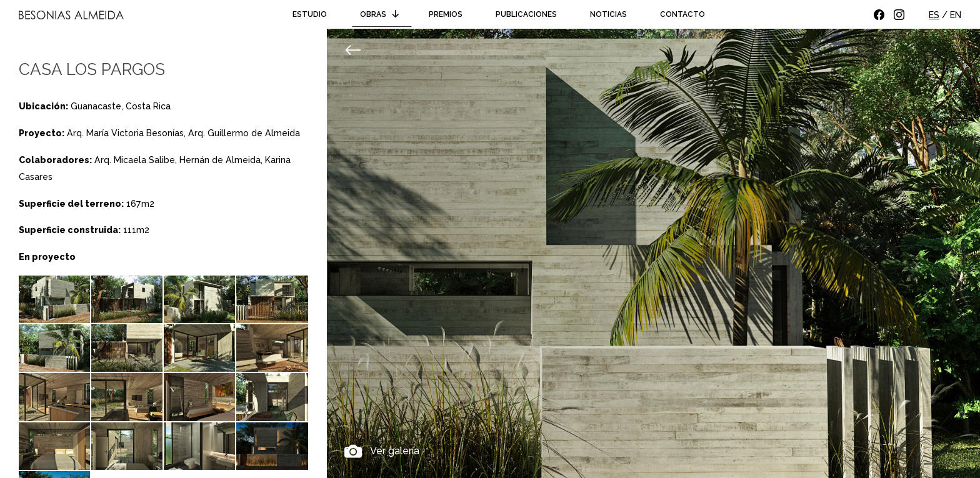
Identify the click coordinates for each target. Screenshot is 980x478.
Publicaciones (526, 14)
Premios (446, 14)
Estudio (310, 14)
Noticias (608, 14)
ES (934, 15)
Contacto (682, 14)
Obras (382, 14)
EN (956, 15)
